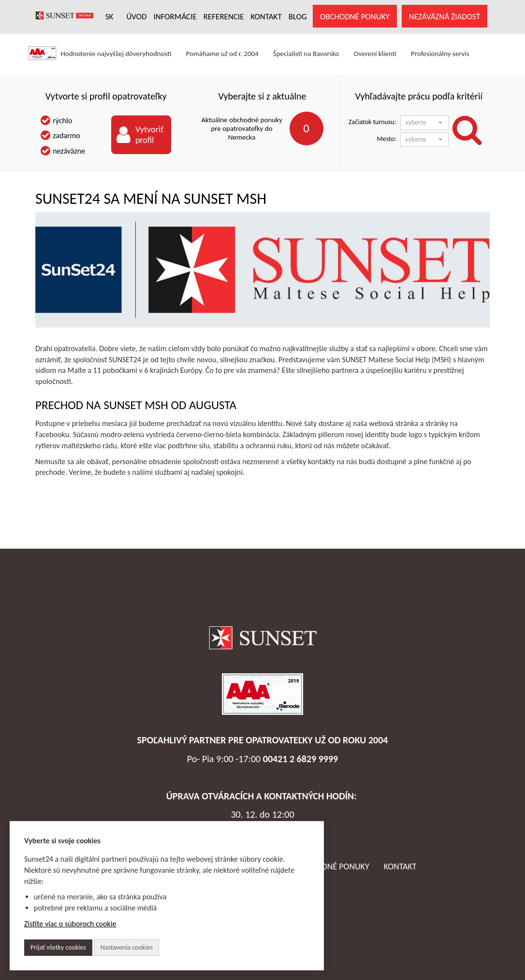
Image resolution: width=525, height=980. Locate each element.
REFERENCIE (224, 17)
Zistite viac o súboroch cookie (70, 924)
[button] (424, 123)
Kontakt (400, 866)
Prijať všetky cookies (58, 947)
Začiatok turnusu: (372, 122)
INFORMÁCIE (175, 17)
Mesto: (387, 139)
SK (109, 17)
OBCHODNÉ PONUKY (355, 17)
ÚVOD (136, 17)
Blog (298, 17)
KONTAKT (266, 17)
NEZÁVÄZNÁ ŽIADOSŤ (445, 17)
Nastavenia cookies (127, 947)
